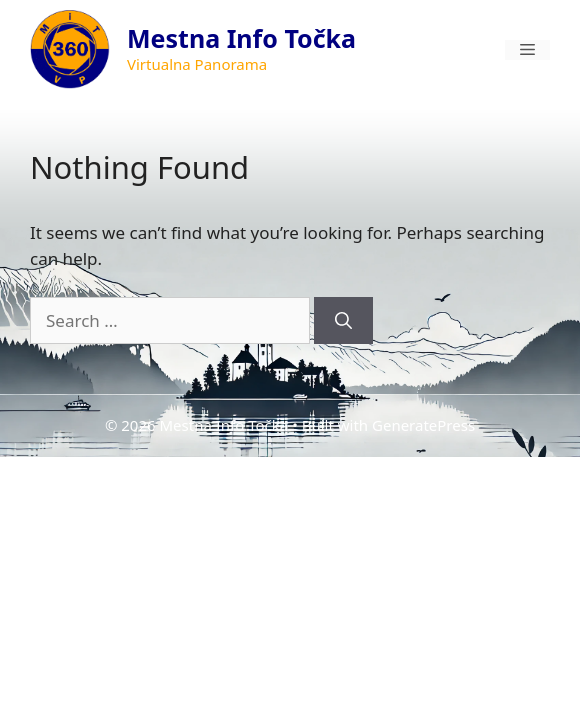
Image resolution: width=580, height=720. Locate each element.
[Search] (343, 321)
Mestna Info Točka (241, 38)
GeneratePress (423, 425)
